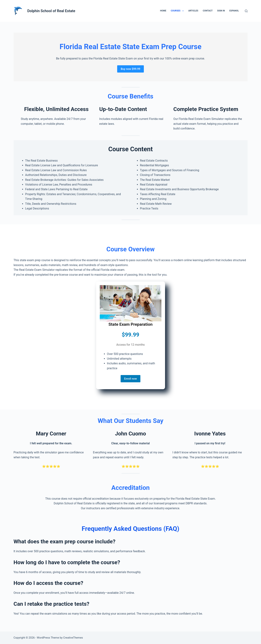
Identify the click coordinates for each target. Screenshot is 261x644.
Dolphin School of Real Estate (51, 11)
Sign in (221, 11)
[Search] (246, 11)
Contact (208, 11)
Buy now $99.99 (130, 69)
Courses (178, 11)
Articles (193, 11)
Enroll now (131, 379)
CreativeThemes (73, 638)
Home (163, 11)
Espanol (234, 11)
